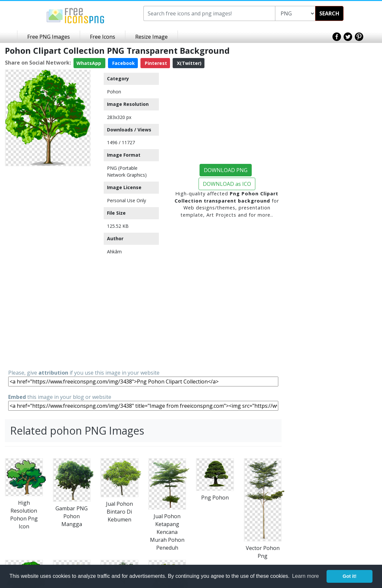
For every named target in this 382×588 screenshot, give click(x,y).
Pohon (114, 92)
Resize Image (151, 37)
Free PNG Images (49, 37)
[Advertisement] (48, 267)
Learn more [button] (306, 576)
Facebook (123, 63)
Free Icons (103, 37)
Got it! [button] (350, 576)
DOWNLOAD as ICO (227, 184)
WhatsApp (89, 63)
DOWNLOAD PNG (226, 170)
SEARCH (329, 13)
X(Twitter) (189, 63)
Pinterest (155, 63)
